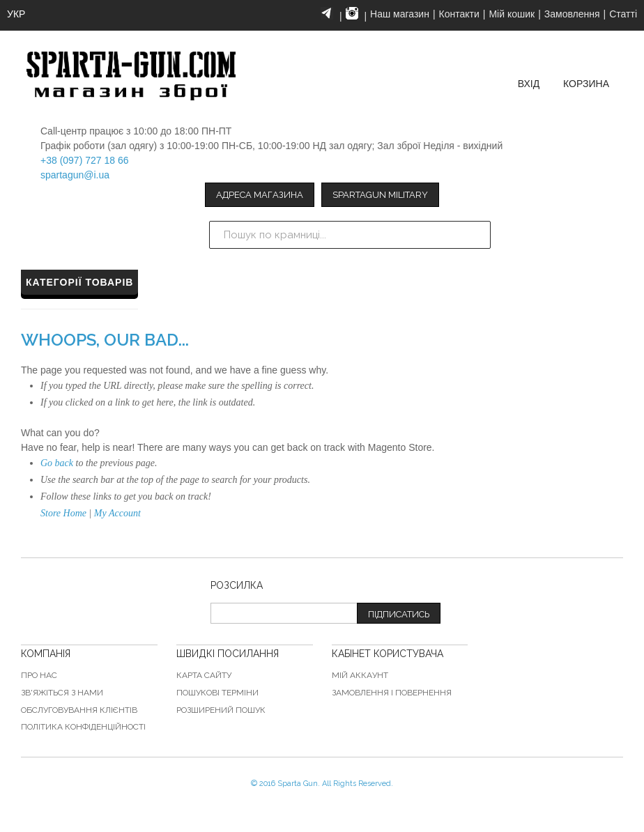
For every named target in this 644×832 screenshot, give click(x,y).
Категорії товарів (79, 282)
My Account (117, 513)
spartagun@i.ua (75, 175)
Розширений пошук (221, 710)
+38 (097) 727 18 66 (85, 160)
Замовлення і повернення (392, 693)
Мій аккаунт (360, 675)
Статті (623, 14)
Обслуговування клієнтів (79, 710)
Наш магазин (400, 14)
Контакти (459, 14)
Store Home (63, 513)
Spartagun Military (380, 195)
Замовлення (572, 14)
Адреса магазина (260, 195)
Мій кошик (512, 14)
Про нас (39, 675)
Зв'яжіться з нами (62, 693)
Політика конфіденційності (83, 727)
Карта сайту (204, 675)
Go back (57, 463)
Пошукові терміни (217, 693)
